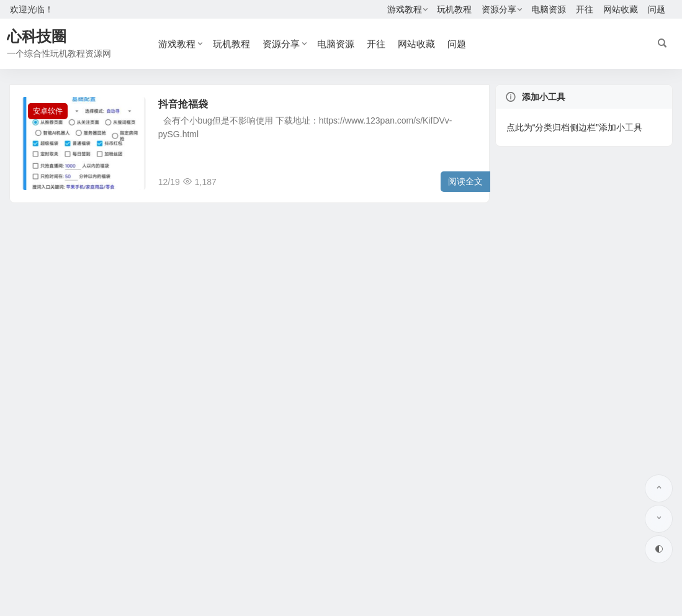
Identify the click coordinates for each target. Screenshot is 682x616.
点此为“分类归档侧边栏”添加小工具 (574, 127)
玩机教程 (454, 9)
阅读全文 (465, 181)
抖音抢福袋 (183, 104)
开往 (585, 9)
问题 (657, 9)
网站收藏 (621, 9)
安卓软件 (48, 111)
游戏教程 (405, 9)
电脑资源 (549, 9)
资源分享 (499, 9)
